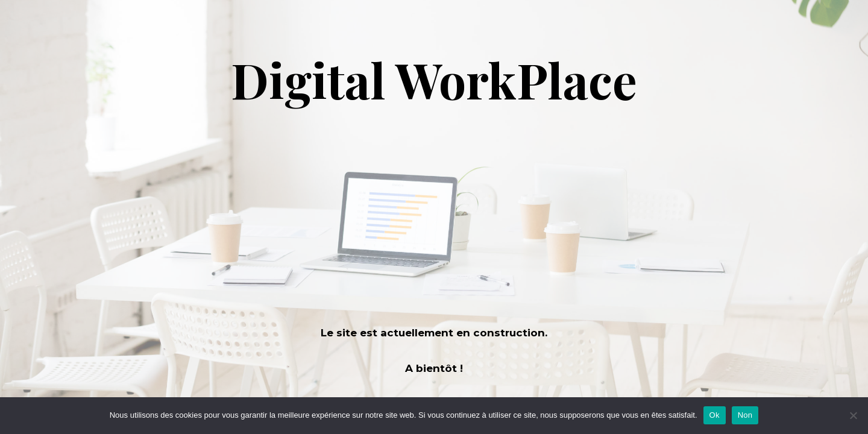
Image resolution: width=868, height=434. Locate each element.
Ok (715, 415)
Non (745, 415)
